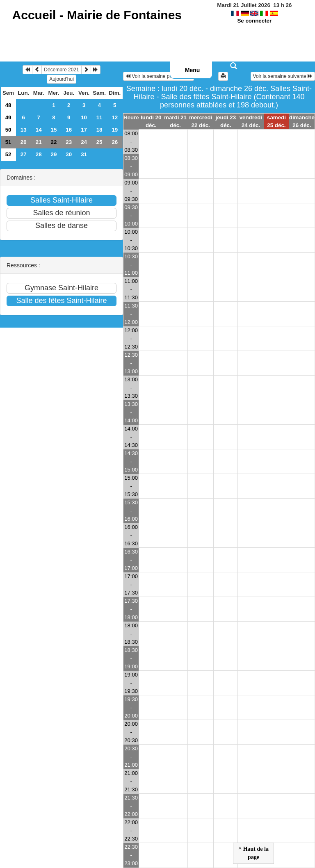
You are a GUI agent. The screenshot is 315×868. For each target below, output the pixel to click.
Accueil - (97, 15)
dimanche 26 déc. (302, 121)
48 (8, 105)
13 (24, 130)
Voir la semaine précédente (159, 76)
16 (69, 130)
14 (39, 130)
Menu (193, 70)
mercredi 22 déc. (201, 121)
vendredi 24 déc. (251, 121)
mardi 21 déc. (175, 121)
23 (69, 142)
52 (8, 154)
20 (24, 142)
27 (24, 154)
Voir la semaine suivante (283, 76)
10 (84, 117)
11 (99, 117)
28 (39, 154)
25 (99, 142)
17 (84, 130)
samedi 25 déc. (276, 121)
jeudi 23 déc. (226, 121)
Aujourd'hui (62, 79)
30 (69, 154)
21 (39, 142)
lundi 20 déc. (151, 121)
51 (8, 142)
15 (54, 130)
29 (54, 154)
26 (115, 142)
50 (8, 130)
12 (115, 117)
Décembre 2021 (61, 70)
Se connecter (254, 21)
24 (84, 142)
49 (8, 117)
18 (99, 130)
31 (84, 154)
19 (115, 130)
